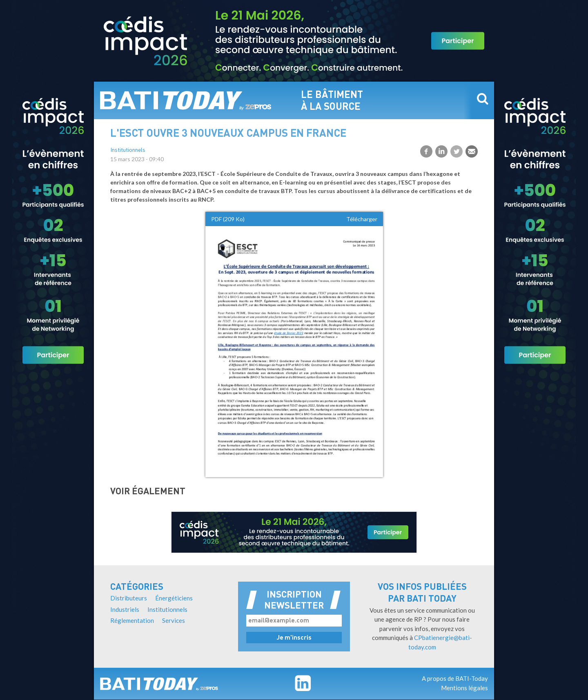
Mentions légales (464, 688)
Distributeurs (129, 598)
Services (174, 620)
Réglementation (132, 620)
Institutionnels (128, 150)
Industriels (125, 609)
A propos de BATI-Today (455, 678)
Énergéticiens (174, 598)
